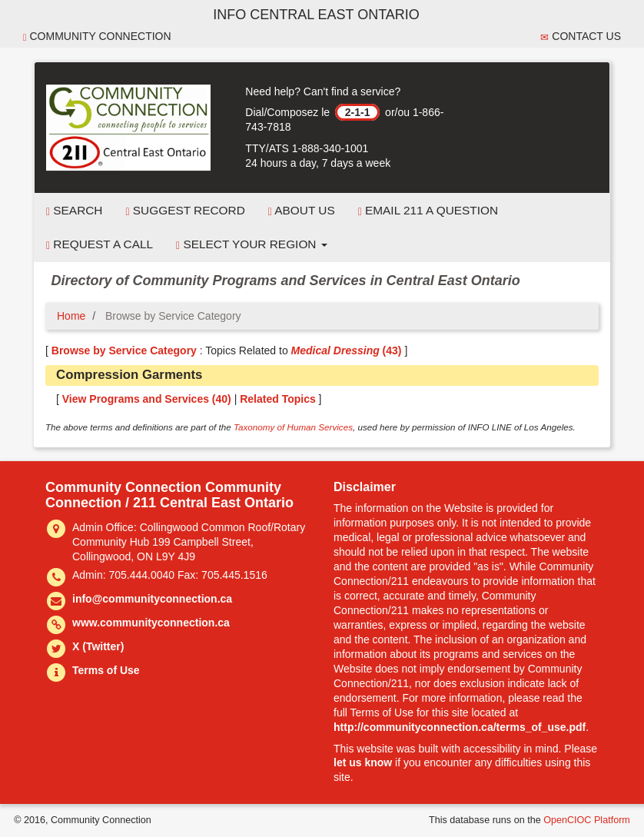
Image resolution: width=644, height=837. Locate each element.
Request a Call (100, 244)
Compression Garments (129, 375)
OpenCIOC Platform (587, 820)
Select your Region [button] (252, 244)
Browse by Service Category (124, 350)
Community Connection (97, 37)
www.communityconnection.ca (151, 623)
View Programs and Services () (147, 399)
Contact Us (581, 37)
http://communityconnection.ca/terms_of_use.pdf (460, 727)
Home (71, 316)
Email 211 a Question (428, 211)
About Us (302, 211)
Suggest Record (185, 211)
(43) (347, 350)
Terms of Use (106, 670)
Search (74, 211)
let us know (363, 762)
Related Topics (278, 399)
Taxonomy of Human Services (293, 427)
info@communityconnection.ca (152, 599)
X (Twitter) (98, 646)
